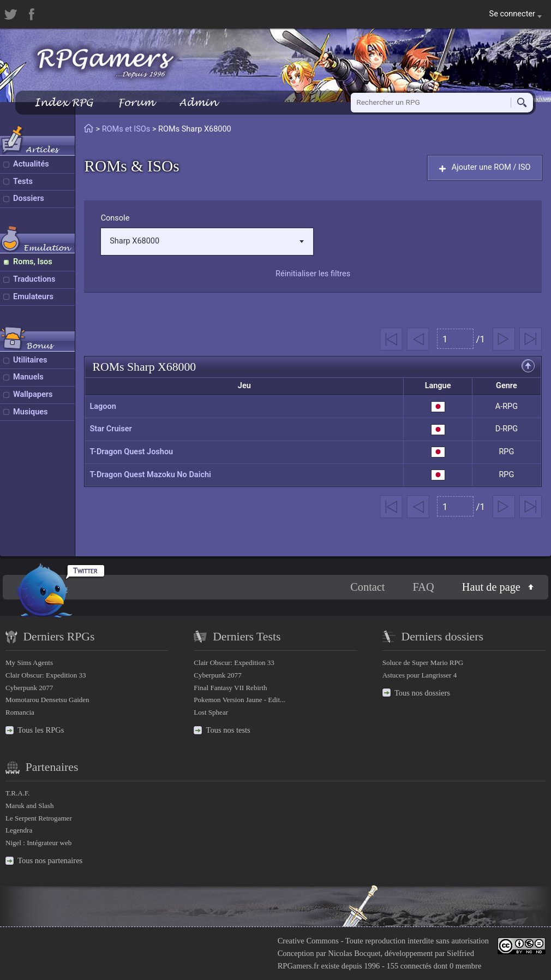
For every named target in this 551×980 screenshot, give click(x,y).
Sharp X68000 (207, 241)
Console (115, 218)
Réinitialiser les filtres (313, 274)
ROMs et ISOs (126, 129)
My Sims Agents (29, 663)
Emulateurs (33, 297)
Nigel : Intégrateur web (38, 843)
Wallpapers (33, 394)
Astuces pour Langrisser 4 (420, 675)
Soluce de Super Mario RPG (423, 663)
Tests (23, 182)
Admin (198, 102)
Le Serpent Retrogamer (39, 818)
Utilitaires (30, 360)
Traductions (34, 279)
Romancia (20, 712)
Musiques (31, 412)
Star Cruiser (110, 429)
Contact (367, 587)
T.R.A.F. (17, 793)
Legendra (19, 830)
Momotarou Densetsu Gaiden (47, 700)
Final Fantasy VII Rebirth (230, 688)
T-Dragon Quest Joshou (131, 452)
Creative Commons (308, 941)
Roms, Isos (33, 262)
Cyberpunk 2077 (29, 688)
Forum (136, 102)
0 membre (465, 966)
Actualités (31, 164)
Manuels (28, 377)
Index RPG (64, 102)
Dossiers (29, 198)
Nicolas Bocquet (354, 953)
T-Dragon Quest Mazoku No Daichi (150, 475)
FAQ (424, 587)
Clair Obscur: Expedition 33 (46, 675)
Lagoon (103, 406)
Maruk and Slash (29, 806)
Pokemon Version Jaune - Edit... (239, 700)
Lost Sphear (211, 712)
